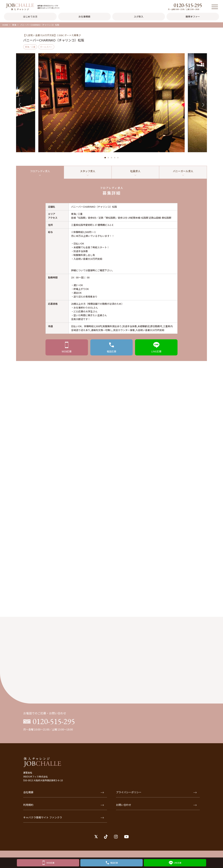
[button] (105, 158)
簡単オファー (193, 16)
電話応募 (114, 862)
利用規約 (64, 807)
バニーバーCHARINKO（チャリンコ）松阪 (40, 25)
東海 (14, 25)
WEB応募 (50, 862)
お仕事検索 (84, 16)
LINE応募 (178, 862)
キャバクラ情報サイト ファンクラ (64, 820)
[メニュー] (215, 7)
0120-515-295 (188, 5)
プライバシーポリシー (156, 795)
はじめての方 (30, 16)
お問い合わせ (156, 807)
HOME (5, 25)
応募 (67, 352)
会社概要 (64, 795)
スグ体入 (139, 16)
